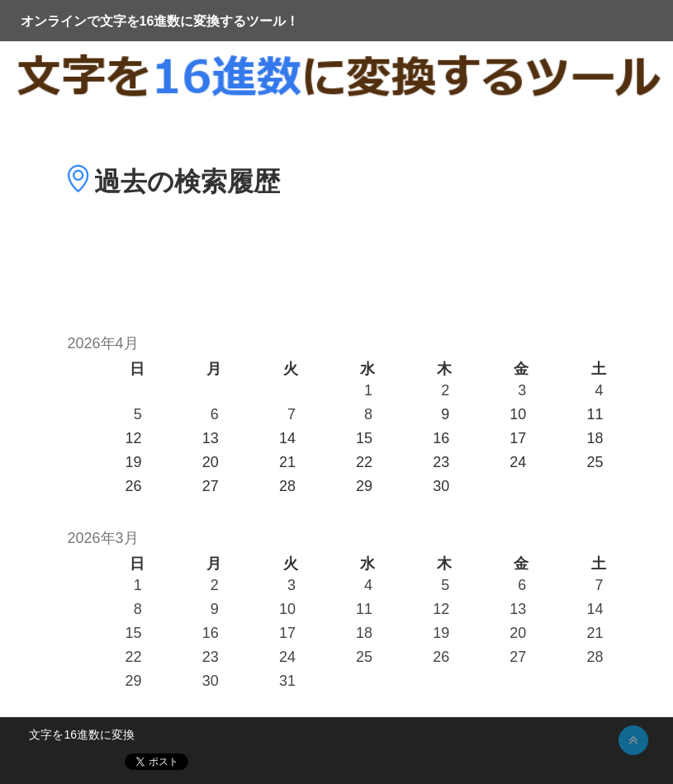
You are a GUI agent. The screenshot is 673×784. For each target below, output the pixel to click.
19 (441, 633)
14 (595, 609)
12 (441, 609)
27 (518, 657)
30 (211, 681)
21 (595, 633)
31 (287, 681)
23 (211, 657)
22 (134, 657)
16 (211, 633)
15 (134, 633)
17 (287, 633)
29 (134, 681)
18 (364, 633)
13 (518, 609)
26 (441, 657)
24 (287, 657)
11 (364, 609)
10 (287, 609)
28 (595, 657)
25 (364, 657)
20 (518, 633)
